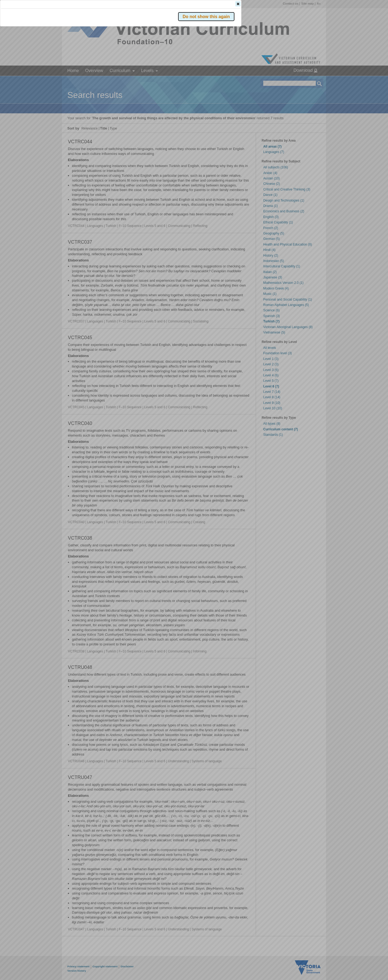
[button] (310, 81)
